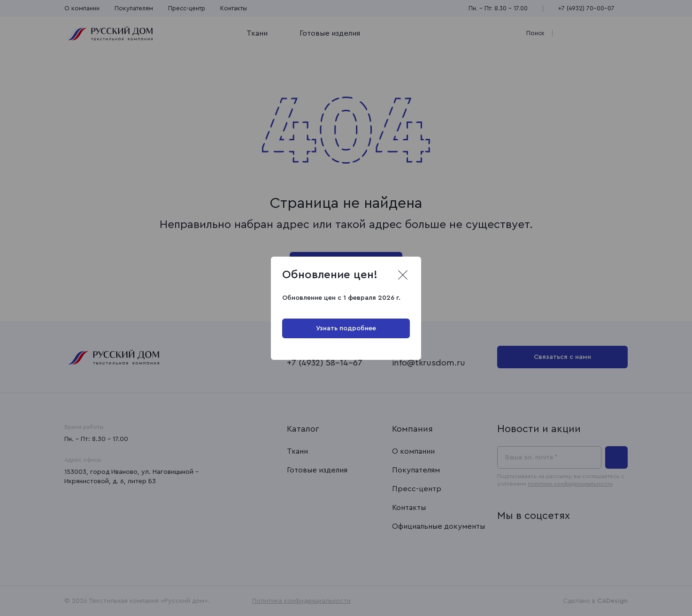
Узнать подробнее (346, 328)
